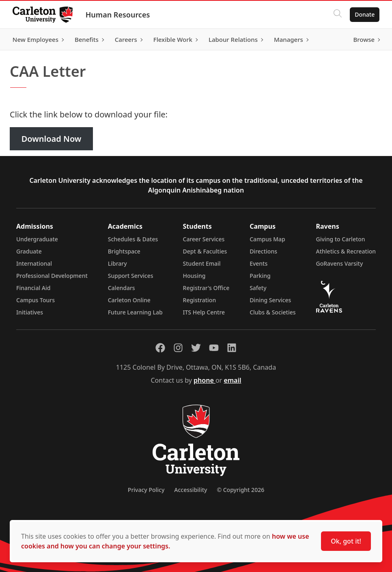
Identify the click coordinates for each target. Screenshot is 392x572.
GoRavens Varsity (340, 263)
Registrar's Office (206, 288)
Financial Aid (33, 288)
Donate (364, 14)
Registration (200, 300)
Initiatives (30, 312)
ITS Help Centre (204, 312)
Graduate (29, 251)
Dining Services (270, 300)
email (232, 380)
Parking (260, 276)
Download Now (52, 139)
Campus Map (267, 239)
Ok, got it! (346, 541)
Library (117, 263)
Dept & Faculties (205, 251)
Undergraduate (37, 239)
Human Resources (118, 15)
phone (205, 380)
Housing (194, 276)
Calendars (122, 288)
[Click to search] (337, 15)
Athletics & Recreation (346, 251)
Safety (258, 288)
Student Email (202, 263)
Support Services (131, 276)
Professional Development (52, 276)
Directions (263, 251)
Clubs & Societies (272, 312)
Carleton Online (129, 300)
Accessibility (191, 490)
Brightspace (124, 251)
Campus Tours (36, 300)
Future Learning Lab (135, 312)
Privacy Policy (146, 490)
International (34, 263)
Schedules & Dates (133, 239)
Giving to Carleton (341, 239)
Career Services (204, 239)
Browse (363, 39)
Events (258, 263)
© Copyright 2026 (240, 490)
